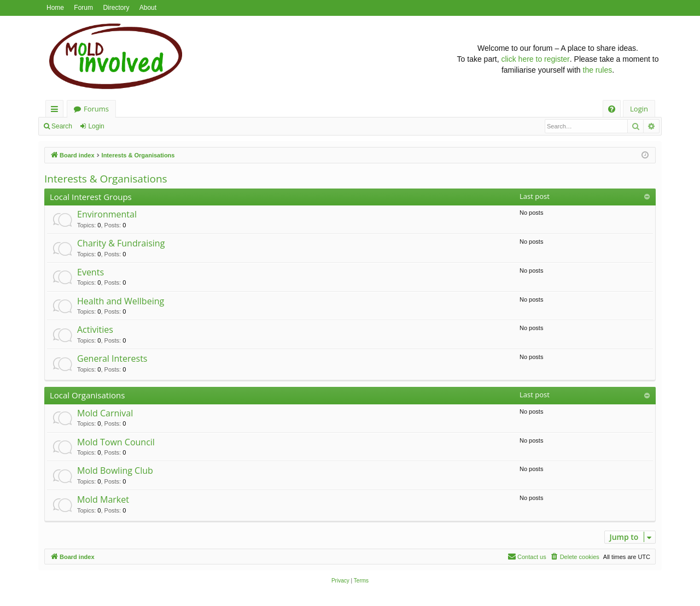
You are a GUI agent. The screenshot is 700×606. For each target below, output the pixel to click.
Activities (95, 330)
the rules (598, 70)
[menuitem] (612, 109)
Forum (83, 8)
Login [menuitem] (639, 109)
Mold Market (103, 499)
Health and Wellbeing (121, 301)
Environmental (107, 214)
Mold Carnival (105, 413)
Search (62, 126)
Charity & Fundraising (121, 243)
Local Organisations (87, 395)
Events (91, 272)
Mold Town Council (116, 442)
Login (96, 126)
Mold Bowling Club (115, 470)
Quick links (57, 111)
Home (55, 8)
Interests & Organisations (106, 179)
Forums (96, 109)
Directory (116, 8)
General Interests (112, 358)
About (148, 8)
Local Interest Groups (91, 197)
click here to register (536, 59)
